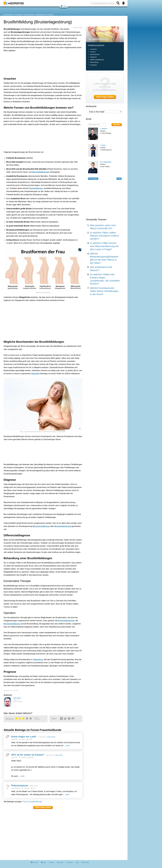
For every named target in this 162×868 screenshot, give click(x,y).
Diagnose (93, 57)
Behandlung (94, 62)
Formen (93, 52)
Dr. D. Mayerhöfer (106, 162)
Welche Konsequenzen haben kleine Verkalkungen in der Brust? (104, 291)
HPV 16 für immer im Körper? (28, 755)
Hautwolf (35, 374)
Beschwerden (95, 54)
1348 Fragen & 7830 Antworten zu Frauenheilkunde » (105, 87)
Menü (64, 6)
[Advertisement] (39, 64)
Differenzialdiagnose (97, 60)
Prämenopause (20, 785)
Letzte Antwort (51, 737)
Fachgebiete (18, 15)
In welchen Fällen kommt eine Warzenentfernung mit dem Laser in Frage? (104, 246)
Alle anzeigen (93, 179)
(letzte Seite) (59, 755)
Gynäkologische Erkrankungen (44, 15)
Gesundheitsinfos (8, 15)
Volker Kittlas (17, 698)
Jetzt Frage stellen (43, 807)
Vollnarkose (38, 660)
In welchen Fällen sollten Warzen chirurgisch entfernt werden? (104, 236)
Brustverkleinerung (63, 526)
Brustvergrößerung (41, 526)
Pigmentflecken (36, 188)
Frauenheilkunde (29, 15)
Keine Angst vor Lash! (24, 737)
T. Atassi (103, 145)
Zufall (119, 179)
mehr (68, 746)
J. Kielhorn (104, 129)
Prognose (93, 65)
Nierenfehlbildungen (41, 172)
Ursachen (93, 49)
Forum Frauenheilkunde (32, 802)
